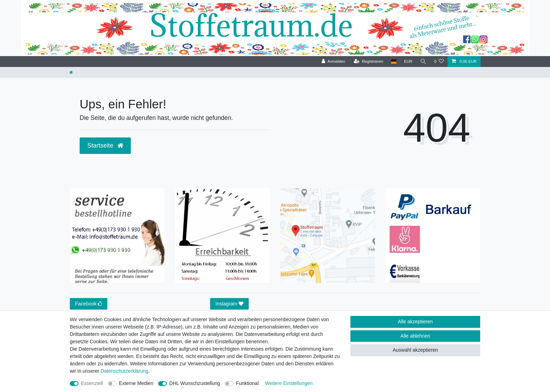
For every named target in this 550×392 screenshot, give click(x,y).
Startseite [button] (105, 146)
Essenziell (92, 383)
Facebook (89, 304)
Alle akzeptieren (415, 322)
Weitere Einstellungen (289, 383)
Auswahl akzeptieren (415, 350)
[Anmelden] (333, 62)
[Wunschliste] (439, 62)
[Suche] (423, 62)
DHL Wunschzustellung (195, 383)
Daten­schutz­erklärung (125, 371)
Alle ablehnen (415, 336)
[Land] (393, 62)
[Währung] (408, 62)
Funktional (247, 383)
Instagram (229, 304)
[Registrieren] (368, 62)
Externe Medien (136, 383)
